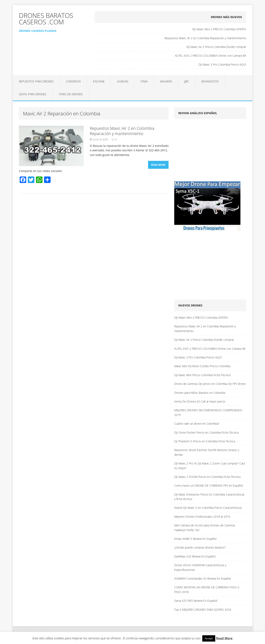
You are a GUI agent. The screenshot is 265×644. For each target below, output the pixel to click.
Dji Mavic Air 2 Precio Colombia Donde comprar (216, 47)
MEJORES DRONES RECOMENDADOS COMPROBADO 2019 (208, 412)
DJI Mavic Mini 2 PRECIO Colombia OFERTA (219, 29)
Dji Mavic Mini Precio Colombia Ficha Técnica (202, 375)
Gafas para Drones (33, 94)
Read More (158, 165)
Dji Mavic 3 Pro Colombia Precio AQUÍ (222, 64)
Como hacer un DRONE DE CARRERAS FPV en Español (209, 485)
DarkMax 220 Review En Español (195, 556)
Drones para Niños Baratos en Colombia (200, 393)
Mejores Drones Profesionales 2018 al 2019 (202, 517)
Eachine (99, 81)
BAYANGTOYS (210, 81)
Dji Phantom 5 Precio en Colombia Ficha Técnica (205, 441)
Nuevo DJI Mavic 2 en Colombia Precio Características (208, 508)
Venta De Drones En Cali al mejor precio (200, 401)
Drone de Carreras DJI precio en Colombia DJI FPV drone (210, 384)
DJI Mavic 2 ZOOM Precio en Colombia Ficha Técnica (207, 477)
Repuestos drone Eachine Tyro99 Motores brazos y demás (207, 452)
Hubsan (123, 81)
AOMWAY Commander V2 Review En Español (203, 579)
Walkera (166, 81)
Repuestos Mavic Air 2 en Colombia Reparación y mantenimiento (205, 38)
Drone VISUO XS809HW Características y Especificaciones (200, 567)
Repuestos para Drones (36, 81)
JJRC (187, 81)
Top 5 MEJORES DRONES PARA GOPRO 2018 (203, 610)
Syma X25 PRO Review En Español (196, 601)
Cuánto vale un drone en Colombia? (197, 424)
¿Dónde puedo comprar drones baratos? (200, 547)
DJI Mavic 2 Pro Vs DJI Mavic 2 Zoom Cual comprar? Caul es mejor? (210, 466)
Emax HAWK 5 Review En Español (195, 539)
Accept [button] (209, 638)
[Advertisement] (208, 152)
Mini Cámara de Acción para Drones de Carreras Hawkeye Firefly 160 (205, 528)
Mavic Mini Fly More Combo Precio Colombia (202, 366)
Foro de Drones (71, 94)
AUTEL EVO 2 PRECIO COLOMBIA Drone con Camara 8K (210, 56)
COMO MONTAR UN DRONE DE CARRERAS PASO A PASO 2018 (207, 589)
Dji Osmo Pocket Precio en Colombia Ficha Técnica (206, 432)
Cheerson (73, 81)
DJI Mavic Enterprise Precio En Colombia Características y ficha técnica (209, 497)
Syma (144, 81)
